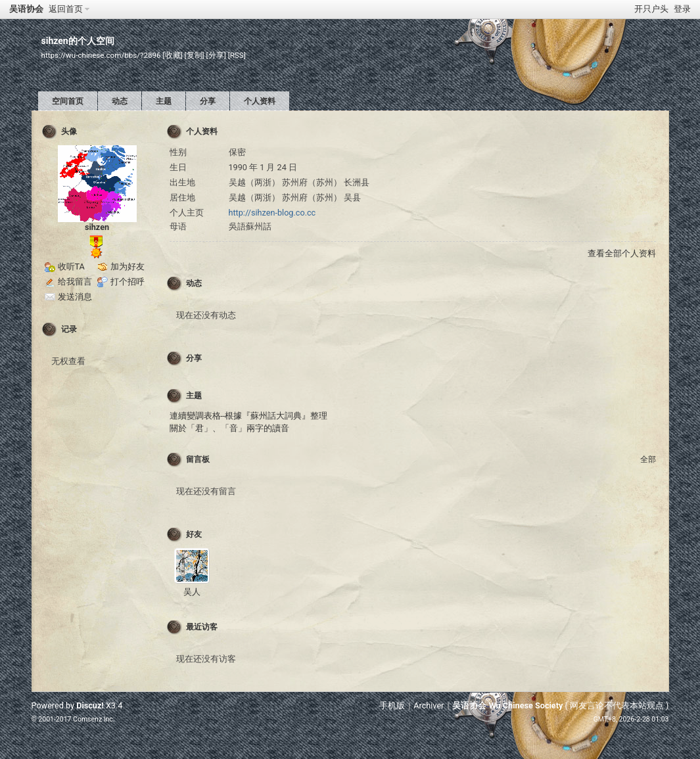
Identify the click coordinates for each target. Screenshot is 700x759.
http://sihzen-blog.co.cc (272, 213)
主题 (164, 101)
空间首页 (68, 101)
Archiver (429, 705)
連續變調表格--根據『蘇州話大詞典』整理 (249, 416)
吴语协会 (26, 9)
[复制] (195, 55)
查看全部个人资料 (622, 253)
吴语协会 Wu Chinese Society (507, 705)
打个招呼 (128, 282)
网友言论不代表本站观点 (617, 705)
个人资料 (260, 101)
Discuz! (90, 705)
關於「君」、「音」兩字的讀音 (229, 428)
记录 (69, 329)
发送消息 (75, 297)
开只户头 (651, 9)
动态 (120, 101)
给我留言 (75, 282)
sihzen (97, 227)
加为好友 (128, 266)
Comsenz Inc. (94, 719)
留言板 (198, 459)
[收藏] (173, 55)
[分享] (216, 55)
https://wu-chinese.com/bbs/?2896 (101, 55)
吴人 (192, 592)
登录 (682, 9)
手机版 (392, 705)
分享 (208, 101)
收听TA (71, 266)
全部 (648, 459)
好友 (194, 534)
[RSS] (237, 55)
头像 (69, 131)
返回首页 (66, 9)
